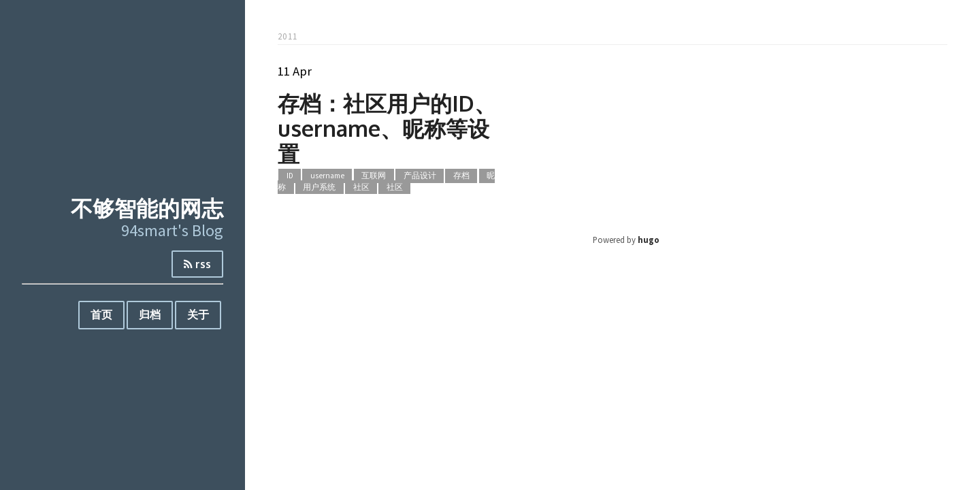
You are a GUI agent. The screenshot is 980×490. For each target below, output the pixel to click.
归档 (150, 314)
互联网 (374, 176)
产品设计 (420, 176)
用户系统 (319, 187)
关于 (198, 314)
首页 (101, 314)
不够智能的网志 (147, 208)
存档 (461, 176)
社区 (361, 187)
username (327, 176)
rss (197, 264)
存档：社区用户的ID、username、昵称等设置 (387, 128)
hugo (649, 240)
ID (290, 176)
